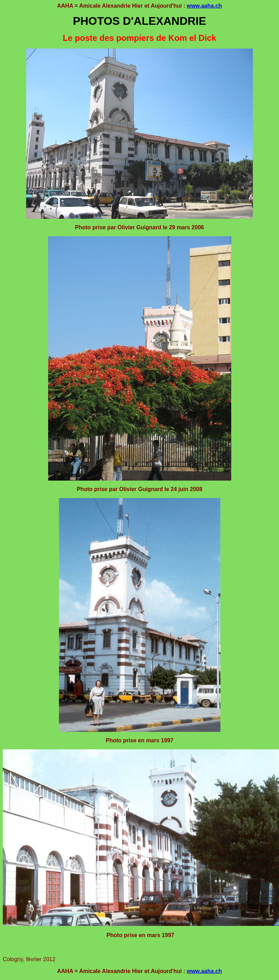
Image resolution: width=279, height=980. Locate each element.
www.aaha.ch (204, 6)
